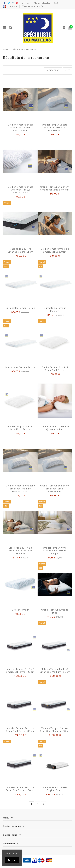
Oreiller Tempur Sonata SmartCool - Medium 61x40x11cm (55, 128)
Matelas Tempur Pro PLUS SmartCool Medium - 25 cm (55, 670)
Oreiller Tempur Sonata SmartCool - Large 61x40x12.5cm (20, 190)
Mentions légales (42, 3)
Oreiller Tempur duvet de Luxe (55, 611)
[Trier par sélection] (53, 70)
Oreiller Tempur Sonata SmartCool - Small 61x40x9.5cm (20, 128)
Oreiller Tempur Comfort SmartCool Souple (20, 428)
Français (10, 6)
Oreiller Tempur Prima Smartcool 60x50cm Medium (20, 551)
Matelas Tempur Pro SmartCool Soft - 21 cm (20, 250)
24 (67, 70)
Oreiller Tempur (20, 610)
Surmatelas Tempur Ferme (20, 308)
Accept (12, 860)
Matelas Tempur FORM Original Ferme (55, 789)
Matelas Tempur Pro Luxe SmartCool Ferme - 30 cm (20, 730)
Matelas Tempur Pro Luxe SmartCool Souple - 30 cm (20, 789)
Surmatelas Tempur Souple (20, 367)
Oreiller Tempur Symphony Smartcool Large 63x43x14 (55, 188)
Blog (55, 3)
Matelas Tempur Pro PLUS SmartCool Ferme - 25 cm (20, 670)
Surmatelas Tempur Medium (55, 309)
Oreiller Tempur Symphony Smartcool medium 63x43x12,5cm (20, 489)
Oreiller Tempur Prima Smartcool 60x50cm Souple (55, 551)
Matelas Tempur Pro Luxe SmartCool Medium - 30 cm (55, 730)
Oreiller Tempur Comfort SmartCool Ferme (55, 369)
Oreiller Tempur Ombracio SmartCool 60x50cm (55, 250)
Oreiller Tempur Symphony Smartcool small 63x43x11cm (55, 489)
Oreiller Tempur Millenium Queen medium (55, 428)
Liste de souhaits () (32, 6)
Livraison (26, 3)
